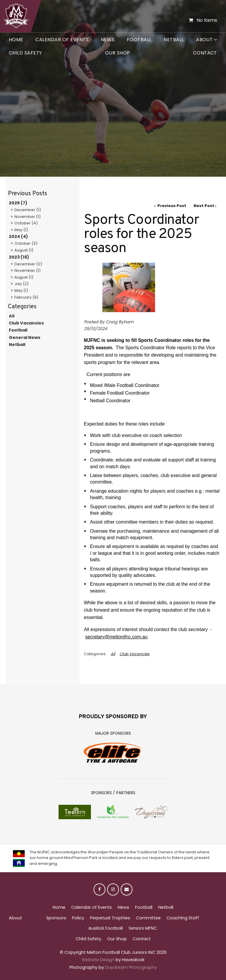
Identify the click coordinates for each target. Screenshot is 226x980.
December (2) (28, 264)
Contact (205, 53)
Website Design (98, 960)
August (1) (24, 250)
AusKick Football (105, 928)
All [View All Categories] (113, 654)
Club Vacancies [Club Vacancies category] (26, 323)
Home (16, 40)
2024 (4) (18, 236)
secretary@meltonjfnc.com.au (116, 637)
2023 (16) (19, 257)
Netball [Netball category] (17, 345)
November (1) (28, 217)
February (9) (26, 297)
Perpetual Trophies (110, 918)
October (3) (26, 243)
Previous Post (171, 206)
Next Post (204, 206)
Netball (174, 40)
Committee (148, 918)
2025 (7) (18, 203)
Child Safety (25, 53)
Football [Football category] (18, 330)
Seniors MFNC (143, 928)
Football (139, 40)
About (204, 40)
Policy (78, 918)
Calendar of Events (62, 40)
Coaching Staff (183, 918)
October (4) (26, 223)
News (108, 40)
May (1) (21, 230)
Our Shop (118, 53)
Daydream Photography (131, 967)
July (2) (21, 284)
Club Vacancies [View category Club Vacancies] (134, 654)
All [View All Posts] (12, 316)
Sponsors (56, 918)
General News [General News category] (25, 337)
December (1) (28, 210)
